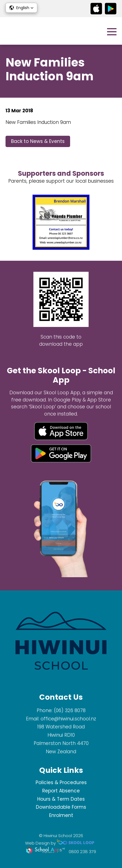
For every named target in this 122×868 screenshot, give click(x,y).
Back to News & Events (38, 141)
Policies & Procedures (61, 782)
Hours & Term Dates (61, 799)
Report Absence (61, 791)
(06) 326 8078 (70, 710)
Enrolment (61, 815)
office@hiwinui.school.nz (68, 719)
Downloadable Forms (61, 807)
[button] (21, 8)
